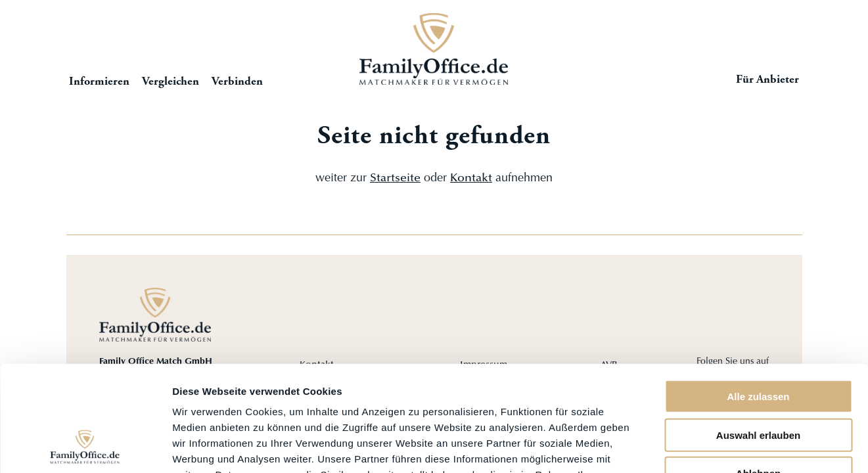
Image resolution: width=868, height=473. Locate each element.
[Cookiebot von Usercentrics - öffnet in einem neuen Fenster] (85, 447)
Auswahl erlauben (758, 339)
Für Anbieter (767, 80)
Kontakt (471, 179)
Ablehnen (758, 377)
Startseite (434, 49)
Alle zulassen (758, 300)
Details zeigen (699, 447)
